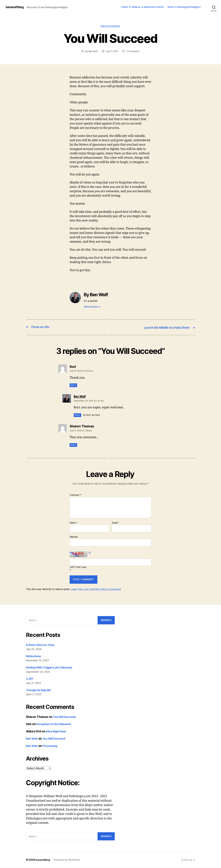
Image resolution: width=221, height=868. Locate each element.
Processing (51, 746)
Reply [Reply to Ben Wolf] (77, 415)
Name (74, 523)
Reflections (34, 656)
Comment (75, 495)
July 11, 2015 (112, 52)
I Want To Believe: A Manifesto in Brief (142, 7)
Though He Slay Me (40, 690)
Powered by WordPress (68, 860)
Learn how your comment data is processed (96, 589)
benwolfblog (15, 7)
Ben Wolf (93, 52)
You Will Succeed (65, 717)
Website (74, 537)
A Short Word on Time (42, 645)
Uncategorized (111, 27)
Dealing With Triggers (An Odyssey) (52, 668)
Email (115, 523)
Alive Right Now (57, 732)
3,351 (30, 679)
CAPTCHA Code (78, 567)
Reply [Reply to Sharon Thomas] (73, 445)
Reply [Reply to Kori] (73, 385)
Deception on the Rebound (55, 724)
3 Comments (133, 52)
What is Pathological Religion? (184, 7)
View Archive (92, 307)
